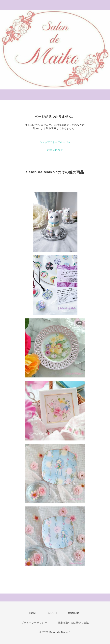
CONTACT (74, 613)
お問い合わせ (55, 150)
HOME (33, 613)
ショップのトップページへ (55, 142)
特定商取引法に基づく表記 (73, 623)
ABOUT (53, 613)
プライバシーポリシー (34, 623)
